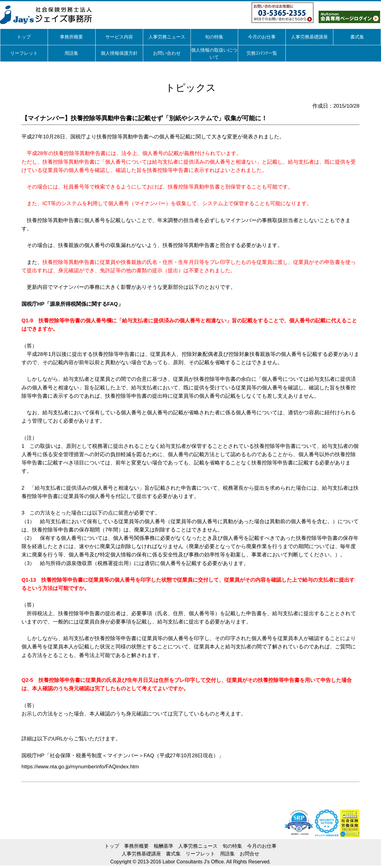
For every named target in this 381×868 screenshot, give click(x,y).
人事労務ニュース (198, 846)
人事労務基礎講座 (141, 854)
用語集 (227, 854)
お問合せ (249, 854)
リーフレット (200, 854)
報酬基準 (163, 846)
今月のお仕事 (262, 846)
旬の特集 (232, 846)
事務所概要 (136, 846)
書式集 (173, 854)
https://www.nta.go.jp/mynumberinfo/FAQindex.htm (80, 767)
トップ (112, 846)
